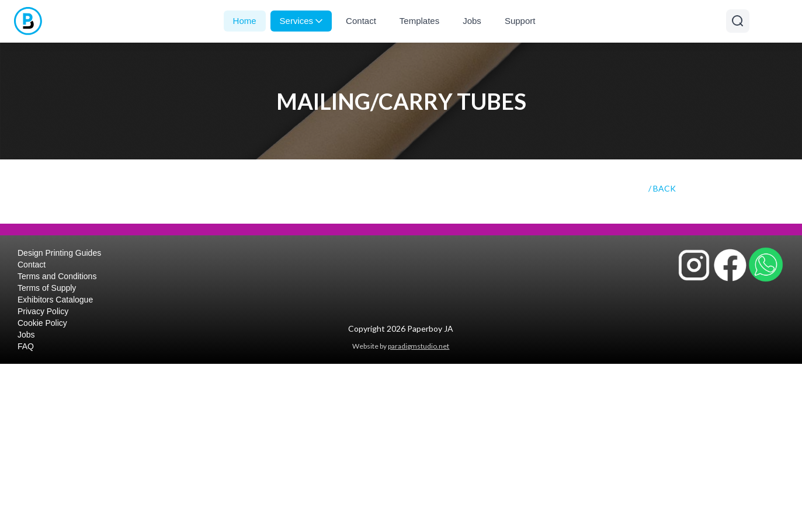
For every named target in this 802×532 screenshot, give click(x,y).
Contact (361, 21)
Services (301, 21)
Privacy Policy (43, 311)
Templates (419, 21)
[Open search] (738, 21)
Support (520, 21)
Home (245, 21)
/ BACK (662, 188)
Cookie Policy (42, 323)
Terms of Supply (47, 288)
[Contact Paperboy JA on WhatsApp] (766, 265)
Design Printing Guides (59, 253)
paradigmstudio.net (419, 346)
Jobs (472, 21)
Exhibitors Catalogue (55, 300)
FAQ (26, 346)
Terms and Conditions (57, 276)
